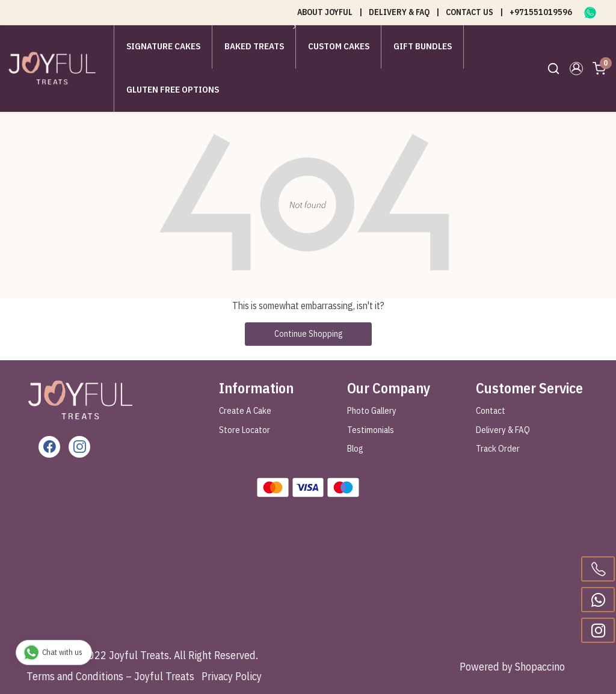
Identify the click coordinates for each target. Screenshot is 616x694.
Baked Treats (257, 46)
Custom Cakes (339, 46)
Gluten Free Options (173, 89)
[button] (576, 69)
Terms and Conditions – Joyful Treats (110, 676)
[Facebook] (49, 447)
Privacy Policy (232, 676)
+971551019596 (541, 12)
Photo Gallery (372, 410)
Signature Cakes (163, 46)
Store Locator (245, 430)
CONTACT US (470, 12)
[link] (553, 69)
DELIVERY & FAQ (399, 12)
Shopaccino (540, 667)
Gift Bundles (423, 46)
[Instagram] (79, 447)
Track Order (498, 448)
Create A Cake (245, 410)
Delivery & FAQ (503, 430)
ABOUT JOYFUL (325, 12)
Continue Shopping (308, 334)
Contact (491, 410)
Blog (355, 448)
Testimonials (371, 430)
